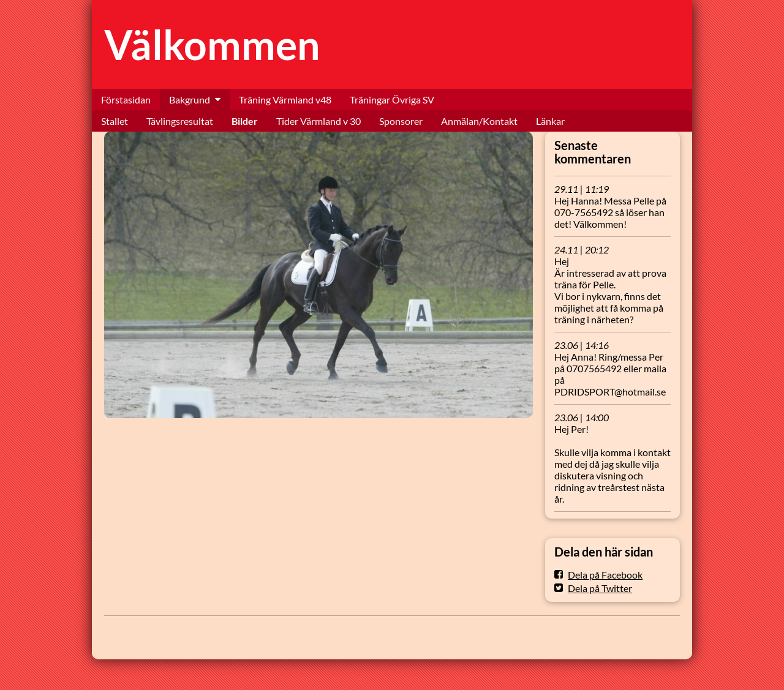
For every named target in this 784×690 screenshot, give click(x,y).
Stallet (115, 121)
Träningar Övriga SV (392, 99)
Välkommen (212, 44)
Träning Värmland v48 (285, 99)
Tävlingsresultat (180, 121)
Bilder (245, 121)
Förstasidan (126, 99)
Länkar (550, 121)
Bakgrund (190, 99)
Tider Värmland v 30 (318, 121)
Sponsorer (401, 121)
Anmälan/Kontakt (479, 121)
